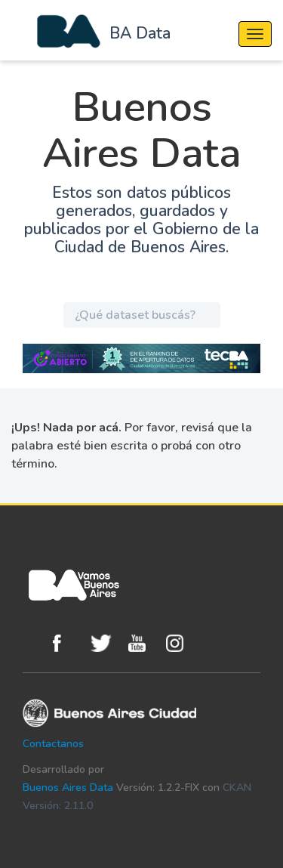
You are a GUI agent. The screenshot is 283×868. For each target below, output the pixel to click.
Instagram (181, 643)
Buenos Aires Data (68, 788)
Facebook (68, 643)
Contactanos (53, 744)
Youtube (143, 643)
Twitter (106, 643)
